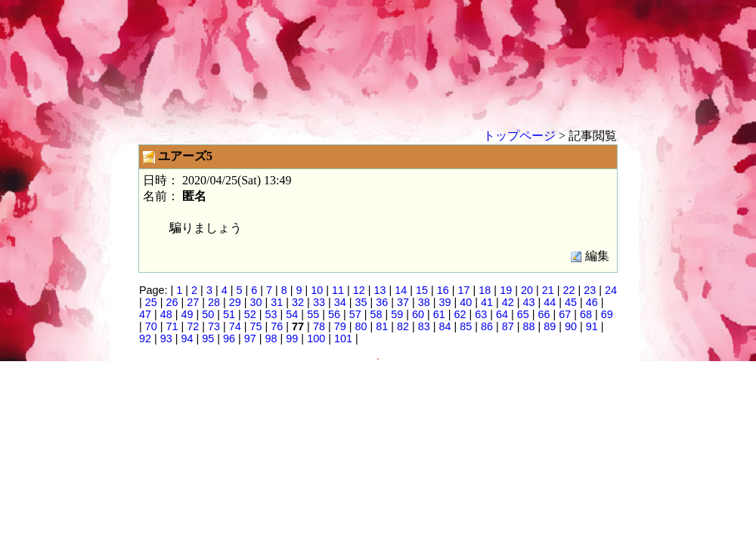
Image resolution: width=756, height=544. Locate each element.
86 (487, 326)
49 (187, 314)
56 (334, 314)
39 (445, 302)
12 (359, 290)
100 (316, 338)
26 (172, 302)
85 (466, 326)
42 (508, 302)
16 (443, 290)
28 (214, 302)
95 (208, 338)
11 (338, 290)
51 (229, 314)
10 (317, 290)
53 (271, 314)
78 (319, 326)
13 (380, 290)
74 (235, 326)
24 (611, 290)
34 (340, 302)
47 (145, 314)
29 (235, 302)
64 (502, 314)
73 (214, 326)
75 (256, 326)
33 (319, 302)
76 (277, 326)
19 (506, 290)
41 (487, 302)
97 (250, 338)
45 (571, 302)
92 (145, 338)
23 (590, 290)
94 (187, 338)
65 (523, 314)
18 (485, 290)
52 (250, 314)
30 (256, 302)
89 (550, 326)
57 (355, 314)
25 (151, 302)
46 (592, 302)
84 (445, 326)
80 (361, 326)
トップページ (519, 136)
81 (382, 326)
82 (403, 326)
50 (208, 314)
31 (277, 302)
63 (481, 314)
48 (166, 314)
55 (313, 314)
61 (439, 314)
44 (550, 302)
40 (466, 302)
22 (569, 290)
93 (166, 338)
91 (592, 326)
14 (401, 290)
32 (298, 302)
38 (424, 302)
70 (151, 326)
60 (418, 314)
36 (382, 302)
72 (193, 326)
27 (193, 302)
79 (340, 326)
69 (607, 314)
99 (292, 338)
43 (529, 302)
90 (571, 326)
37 (403, 302)
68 (586, 314)
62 (460, 314)
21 (548, 290)
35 (361, 302)
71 (172, 326)
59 (397, 314)
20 (527, 290)
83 (424, 326)
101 (343, 338)
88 (529, 326)
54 (292, 314)
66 (544, 314)
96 (229, 338)
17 (464, 290)
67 (565, 314)
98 (271, 338)
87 (508, 326)
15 (422, 290)
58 (376, 314)
